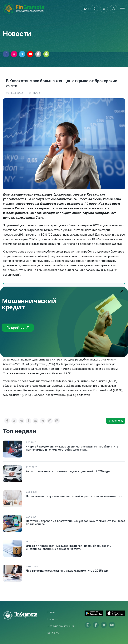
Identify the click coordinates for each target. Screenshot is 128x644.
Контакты (53, 633)
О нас (51, 612)
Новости (53, 619)
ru (85, 9)
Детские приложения (61, 626)
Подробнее (18, 328)
